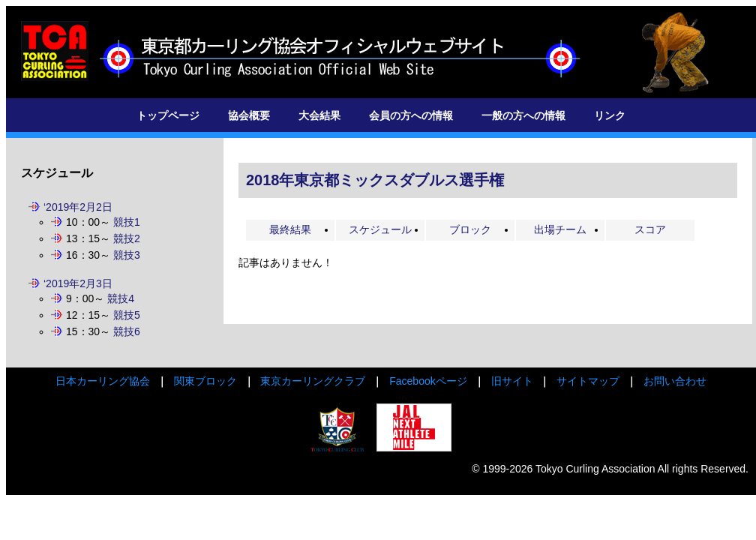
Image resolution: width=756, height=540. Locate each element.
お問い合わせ (675, 381)
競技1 (127, 222)
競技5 (127, 315)
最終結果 (290, 229)
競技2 (127, 238)
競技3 (127, 255)
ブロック (470, 229)
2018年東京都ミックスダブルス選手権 (375, 180)
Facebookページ (428, 381)
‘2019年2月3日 (78, 283)
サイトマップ (588, 381)
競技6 (127, 331)
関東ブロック (205, 381)
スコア (650, 229)
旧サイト (512, 381)
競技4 (121, 298)
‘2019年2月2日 (78, 207)
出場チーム (560, 229)
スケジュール (380, 229)
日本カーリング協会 (103, 381)
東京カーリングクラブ (313, 381)
